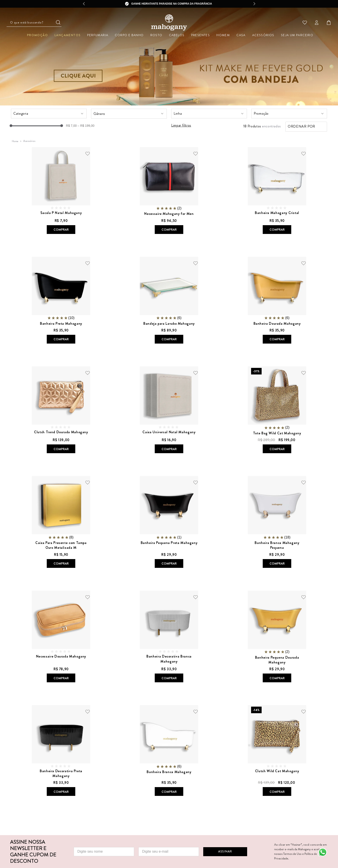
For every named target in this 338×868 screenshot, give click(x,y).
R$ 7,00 (71, 126)
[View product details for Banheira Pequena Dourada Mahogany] (277, 637)
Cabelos (177, 35)
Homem (223, 35)
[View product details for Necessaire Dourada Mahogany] (61, 637)
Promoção (37, 35)
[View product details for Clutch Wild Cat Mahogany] (277, 751)
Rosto (156, 35)
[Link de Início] (15, 141)
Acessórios (263, 35)
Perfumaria (98, 35)
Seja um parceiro (297, 35)
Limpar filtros (181, 126)
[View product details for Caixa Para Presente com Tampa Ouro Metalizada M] (61, 522)
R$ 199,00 (86, 126)
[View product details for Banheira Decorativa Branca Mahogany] (169, 637)
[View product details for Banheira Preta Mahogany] (61, 301)
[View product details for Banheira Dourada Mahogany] (277, 301)
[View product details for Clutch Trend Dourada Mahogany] (61, 410)
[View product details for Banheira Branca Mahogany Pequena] (277, 522)
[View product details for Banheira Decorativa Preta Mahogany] (61, 751)
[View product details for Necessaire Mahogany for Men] (169, 191)
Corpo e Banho (129, 35)
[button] (49, 114)
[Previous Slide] (84, 4)
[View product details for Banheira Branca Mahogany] (169, 751)
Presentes (201, 35)
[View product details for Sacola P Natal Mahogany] (61, 191)
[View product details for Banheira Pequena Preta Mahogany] (169, 522)
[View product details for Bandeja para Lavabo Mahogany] (169, 301)
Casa (241, 35)
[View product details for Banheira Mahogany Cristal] (277, 191)
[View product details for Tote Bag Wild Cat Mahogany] (277, 410)
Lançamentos (67, 35)
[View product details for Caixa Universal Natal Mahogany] (169, 410)
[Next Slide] (254, 4)
